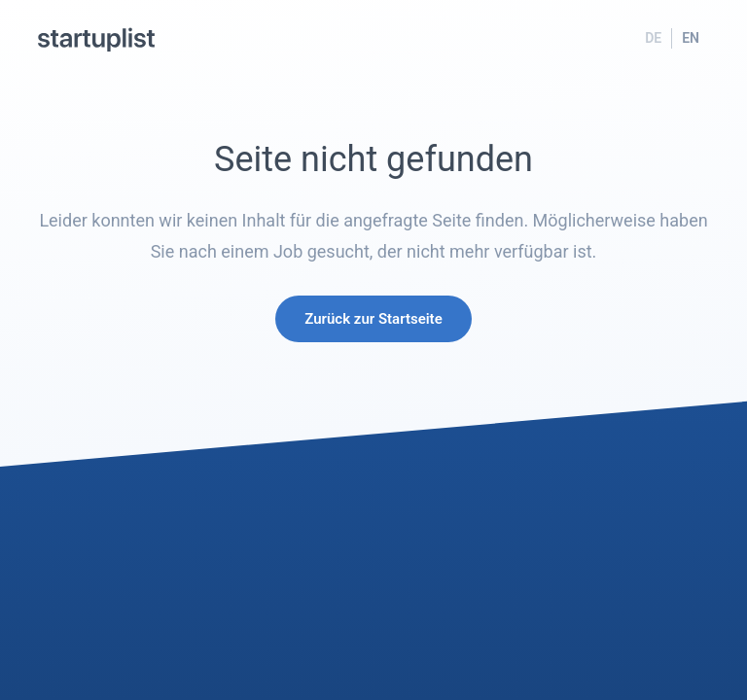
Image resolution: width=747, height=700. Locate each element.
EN (691, 38)
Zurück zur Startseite (373, 319)
